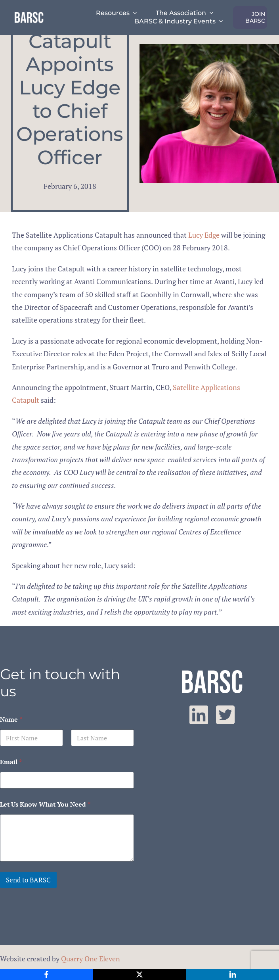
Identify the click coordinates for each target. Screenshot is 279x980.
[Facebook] (47, 974)
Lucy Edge (204, 235)
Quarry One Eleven (91, 959)
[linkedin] (199, 715)
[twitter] (225, 715)
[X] (140, 974)
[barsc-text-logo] (29, 13)
